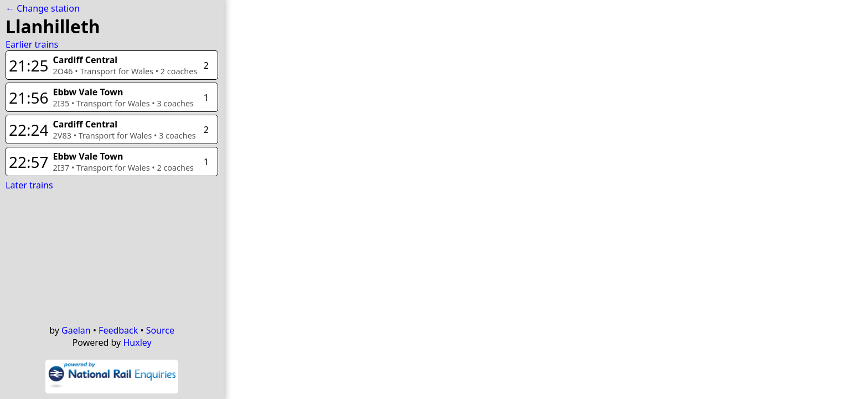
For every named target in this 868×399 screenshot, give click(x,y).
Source (160, 330)
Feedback (118, 330)
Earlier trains (32, 44)
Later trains (29, 185)
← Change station (43, 8)
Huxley (137, 342)
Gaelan (76, 330)
